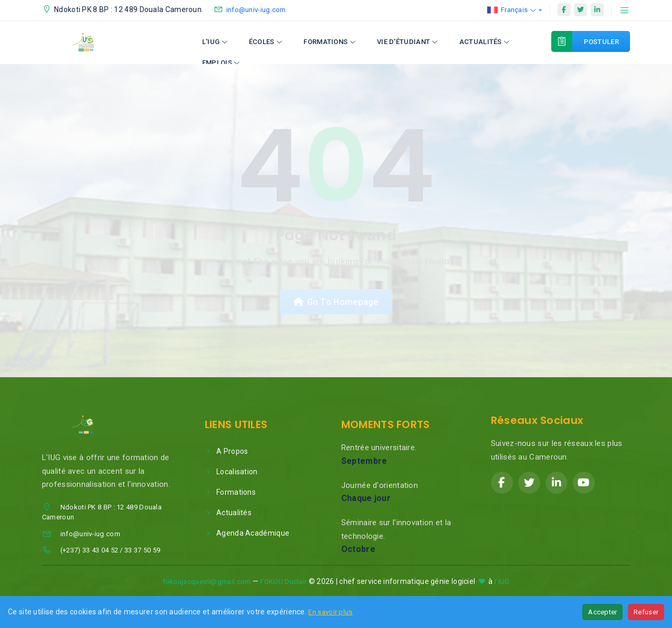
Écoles (266, 42)
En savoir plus (330, 612)
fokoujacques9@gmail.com (207, 583)
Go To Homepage (336, 302)
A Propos (227, 453)
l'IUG (502, 583)
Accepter (602, 612)
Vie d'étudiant (408, 42)
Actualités (485, 42)
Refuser (646, 612)
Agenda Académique (247, 535)
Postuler (596, 41)
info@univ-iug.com (256, 10)
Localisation (231, 473)
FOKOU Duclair (283, 583)
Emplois (221, 63)
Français (512, 10)
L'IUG (215, 42)
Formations (330, 42)
